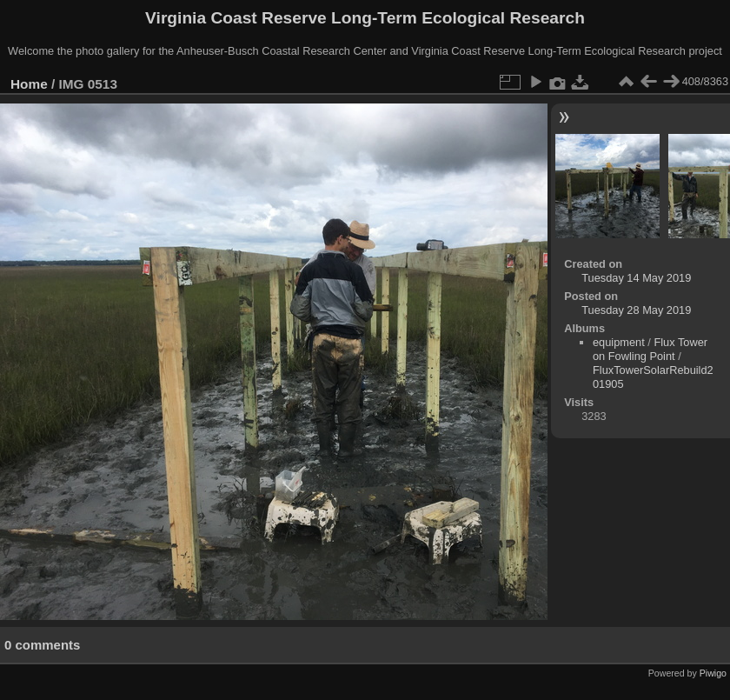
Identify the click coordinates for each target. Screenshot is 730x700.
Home (29, 84)
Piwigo (713, 673)
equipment (619, 342)
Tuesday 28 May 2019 (636, 310)
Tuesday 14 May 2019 (636, 278)
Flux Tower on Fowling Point (650, 349)
